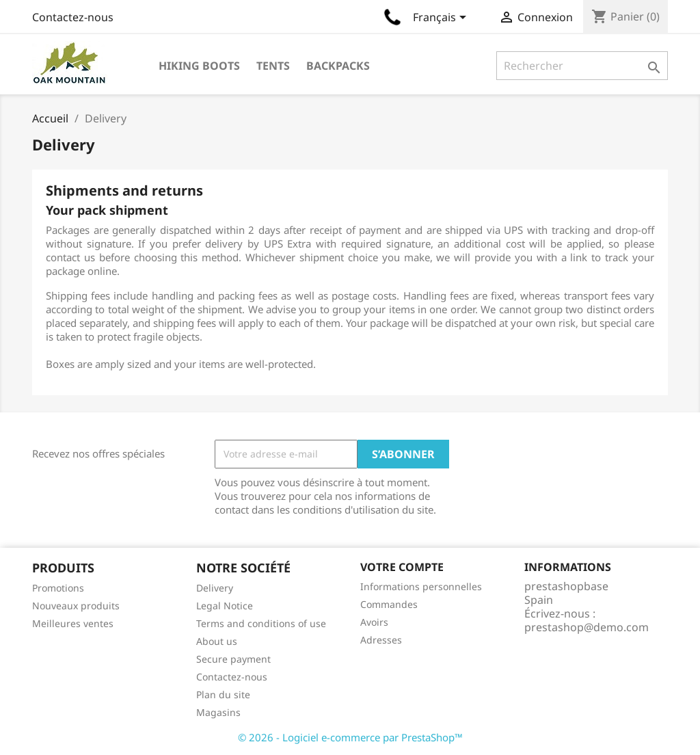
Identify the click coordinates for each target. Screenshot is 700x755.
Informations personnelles (421, 586)
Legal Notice (225, 606)
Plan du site (223, 694)
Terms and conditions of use (261, 623)
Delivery (215, 588)
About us (217, 641)
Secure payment (233, 659)
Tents (273, 66)
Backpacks (338, 66)
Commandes (389, 604)
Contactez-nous (73, 17)
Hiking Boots (199, 66)
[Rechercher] (582, 66)
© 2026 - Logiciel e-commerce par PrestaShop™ (350, 737)
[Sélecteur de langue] (442, 18)
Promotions (58, 588)
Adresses (381, 640)
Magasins (218, 712)
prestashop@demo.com (587, 627)
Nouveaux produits (76, 606)
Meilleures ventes (73, 623)
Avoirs (374, 622)
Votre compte (402, 567)
